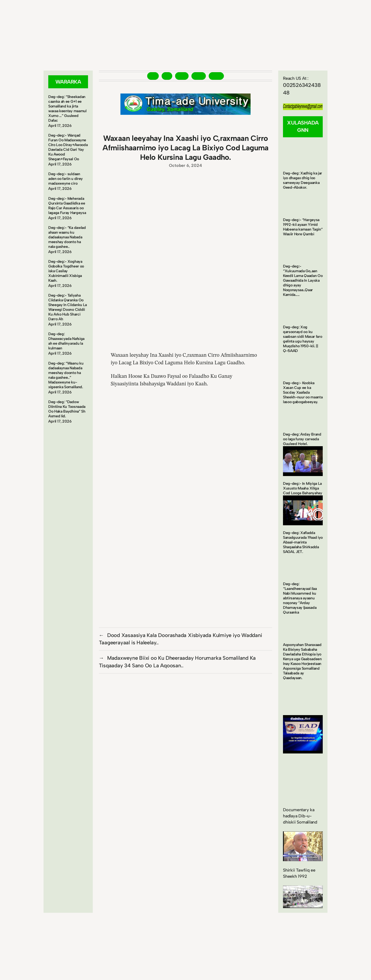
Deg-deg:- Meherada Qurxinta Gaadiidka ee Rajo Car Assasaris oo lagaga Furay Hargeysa (67, 206)
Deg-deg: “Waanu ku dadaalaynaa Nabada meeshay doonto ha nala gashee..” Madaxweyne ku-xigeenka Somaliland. (66, 375)
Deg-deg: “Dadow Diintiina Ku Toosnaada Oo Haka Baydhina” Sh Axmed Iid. (67, 409)
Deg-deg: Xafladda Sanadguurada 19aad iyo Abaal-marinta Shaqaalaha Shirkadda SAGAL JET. (303, 542)
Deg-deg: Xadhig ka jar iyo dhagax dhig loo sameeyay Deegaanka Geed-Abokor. (303, 180)
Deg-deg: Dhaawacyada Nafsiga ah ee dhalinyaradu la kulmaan (66, 341)
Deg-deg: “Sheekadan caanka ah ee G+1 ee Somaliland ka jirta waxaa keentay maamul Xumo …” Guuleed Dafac (67, 109)
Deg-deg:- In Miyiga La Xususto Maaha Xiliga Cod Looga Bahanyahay (303, 488)
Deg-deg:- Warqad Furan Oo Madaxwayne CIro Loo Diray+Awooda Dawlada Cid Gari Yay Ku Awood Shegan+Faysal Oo (68, 147)
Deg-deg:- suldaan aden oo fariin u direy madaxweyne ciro (66, 179)
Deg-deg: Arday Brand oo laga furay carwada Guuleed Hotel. (302, 439)
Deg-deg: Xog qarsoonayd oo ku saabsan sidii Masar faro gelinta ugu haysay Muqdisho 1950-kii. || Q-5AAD (303, 339)
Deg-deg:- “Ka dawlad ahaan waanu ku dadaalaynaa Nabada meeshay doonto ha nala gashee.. (67, 237)
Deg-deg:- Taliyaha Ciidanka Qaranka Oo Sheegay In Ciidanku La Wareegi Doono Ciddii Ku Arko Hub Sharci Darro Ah (68, 307)
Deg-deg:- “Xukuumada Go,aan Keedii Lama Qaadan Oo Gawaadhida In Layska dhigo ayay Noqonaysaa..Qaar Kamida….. (303, 280)
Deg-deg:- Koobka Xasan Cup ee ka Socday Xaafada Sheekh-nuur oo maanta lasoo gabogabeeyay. (303, 392)
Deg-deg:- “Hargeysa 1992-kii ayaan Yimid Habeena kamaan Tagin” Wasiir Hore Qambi (303, 227)
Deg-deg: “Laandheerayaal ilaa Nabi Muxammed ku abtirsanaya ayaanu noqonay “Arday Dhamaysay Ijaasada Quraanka (300, 598)
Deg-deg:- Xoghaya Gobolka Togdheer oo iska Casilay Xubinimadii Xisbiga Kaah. (66, 271)
